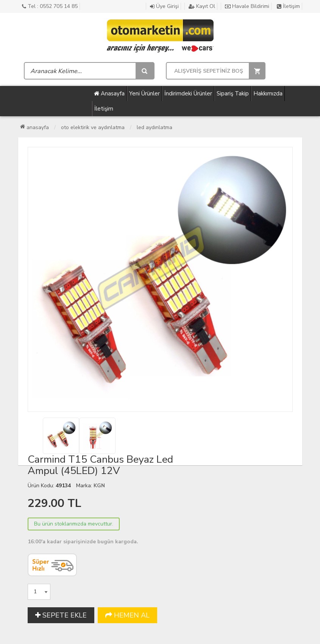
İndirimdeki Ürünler (188, 94)
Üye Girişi (164, 6)
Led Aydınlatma (155, 127)
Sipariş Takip (233, 94)
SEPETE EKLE (61, 615)
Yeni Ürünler (144, 94)
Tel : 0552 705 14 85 (50, 6)
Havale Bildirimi (247, 6)
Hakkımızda (268, 94)
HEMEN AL (127, 615)
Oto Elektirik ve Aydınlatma (93, 127)
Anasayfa (109, 94)
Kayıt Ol (202, 6)
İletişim (288, 6)
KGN (99, 486)
